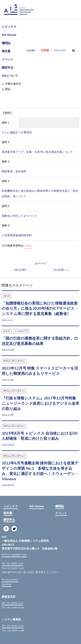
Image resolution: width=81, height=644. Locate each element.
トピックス (9, 27)
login (31, 51)
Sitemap (7, 584)
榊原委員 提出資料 (14, 171)
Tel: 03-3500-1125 (13, 626)
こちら (28, 246)
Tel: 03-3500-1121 (12, 563)
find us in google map (14, 555)
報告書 (6, 51)
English (60, 50)
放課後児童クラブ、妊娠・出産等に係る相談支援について (37, 152)
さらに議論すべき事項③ (17, 132)
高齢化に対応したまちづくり (19, 216)
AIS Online (9, 35)
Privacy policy (10, 580)
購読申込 (8, 68)
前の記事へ (21, 270)
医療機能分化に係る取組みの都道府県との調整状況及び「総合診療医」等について (40, 194)
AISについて (10, 76)
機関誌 (6, 43)
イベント (8, 59)
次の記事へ (60, 270)
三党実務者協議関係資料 (17, 235)
